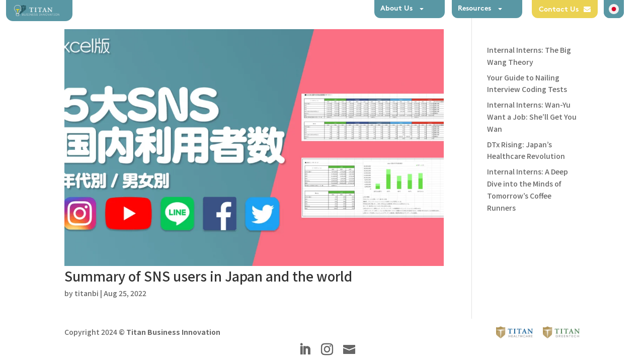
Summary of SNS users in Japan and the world (208, 276)
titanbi (87, 293)
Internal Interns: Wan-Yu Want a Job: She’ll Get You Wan (532, 117)
